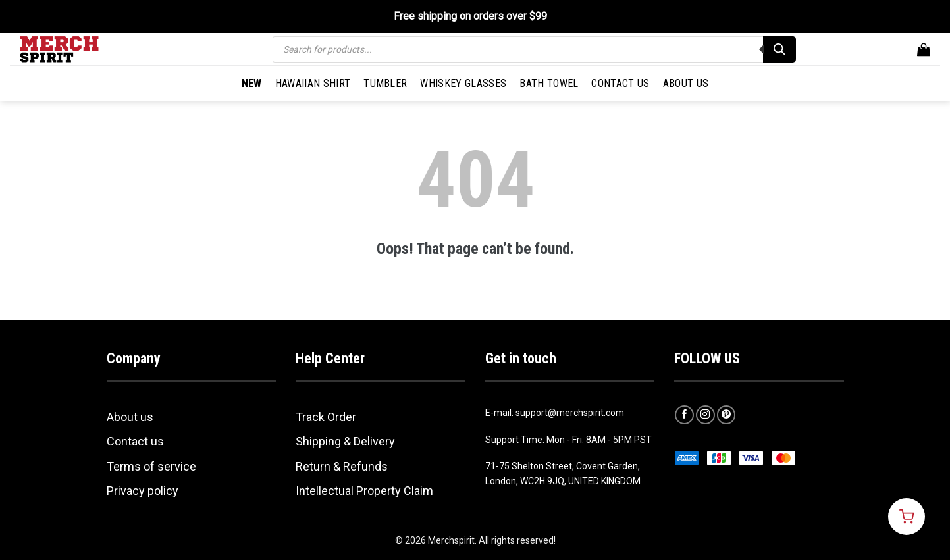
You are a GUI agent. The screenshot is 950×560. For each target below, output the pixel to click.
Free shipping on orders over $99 (470, 16)
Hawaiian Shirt (313, 83)
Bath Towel (549, 83)
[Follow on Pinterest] (726, 415)
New (252, 83)
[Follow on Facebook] (684, 415)
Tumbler (385, 83)
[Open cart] (907, 517)
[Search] (779, 49)
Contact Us (620, 83)
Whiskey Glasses (463, 83)
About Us (686, 83)
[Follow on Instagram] (705, 415)
